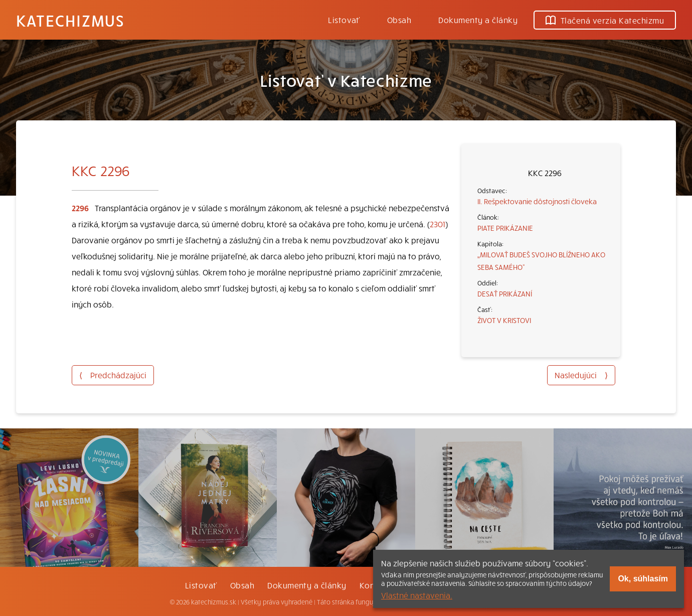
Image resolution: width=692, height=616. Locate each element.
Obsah (399, 20)
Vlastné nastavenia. (417, 595)
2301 (438, 224)
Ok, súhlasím (643, 579)
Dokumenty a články (478, 20)
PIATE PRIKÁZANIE (505, 228)
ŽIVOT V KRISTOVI (504, 320)
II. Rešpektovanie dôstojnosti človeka (537, 201)
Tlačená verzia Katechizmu (605, 20)
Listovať (344, 20)
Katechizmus (70, 20)
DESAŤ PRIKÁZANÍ (505, 293)
